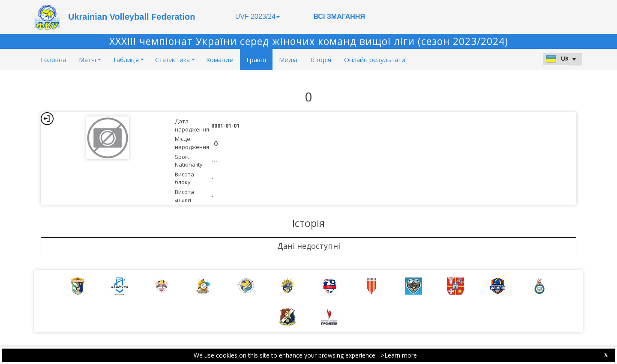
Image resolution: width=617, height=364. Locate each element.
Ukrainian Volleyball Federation (132, 17)
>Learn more (399, 355)
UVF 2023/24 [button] (258, 16)
